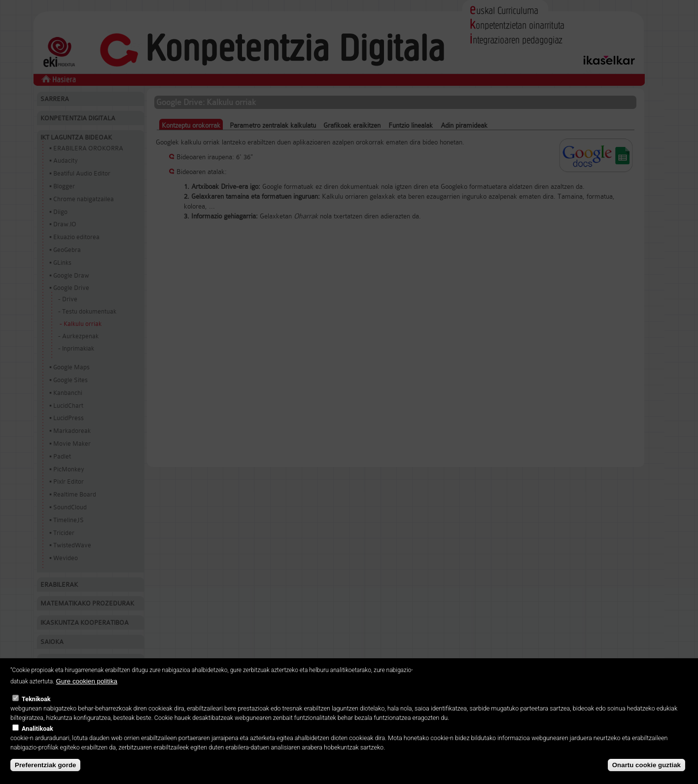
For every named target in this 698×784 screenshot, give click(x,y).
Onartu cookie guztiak (646, 772)
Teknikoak (36, 707)
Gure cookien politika (87, 689)
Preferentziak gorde (45, 772)
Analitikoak (37, 736)
